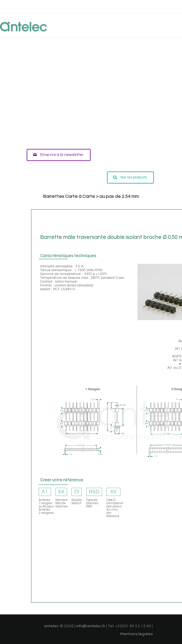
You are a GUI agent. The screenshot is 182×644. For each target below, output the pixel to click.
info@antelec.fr (91, 626)
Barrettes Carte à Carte (69, 196)
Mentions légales (136, 634)
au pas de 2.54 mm (119, 196)
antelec (51, 626)
